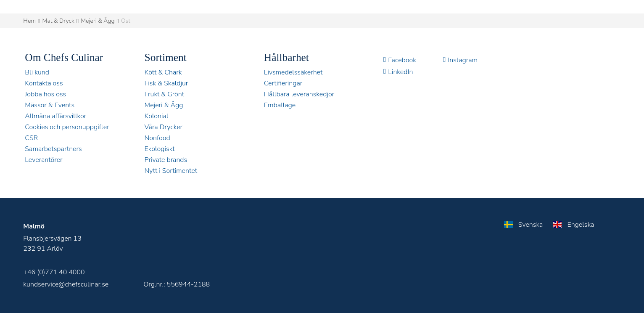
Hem (29, 21)
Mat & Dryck (58, 21)
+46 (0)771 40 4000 (54, 272)
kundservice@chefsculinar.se (66, 284)
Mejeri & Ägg (98, 21)
